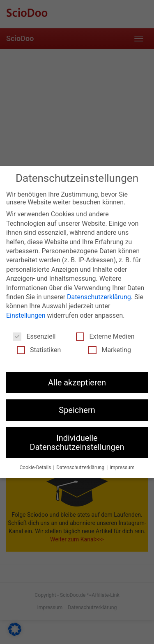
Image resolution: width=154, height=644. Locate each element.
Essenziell (34, 336)
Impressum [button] (122, 467)
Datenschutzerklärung (99, 296)
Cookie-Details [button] (36, 467)
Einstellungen (26, 315)
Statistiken (39, 349)
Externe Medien (105, 336)
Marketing (109, 349)
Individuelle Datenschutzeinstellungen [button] (77, 442)
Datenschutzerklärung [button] (81, 467)
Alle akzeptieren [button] (77, 382)
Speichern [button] (77, 410)
